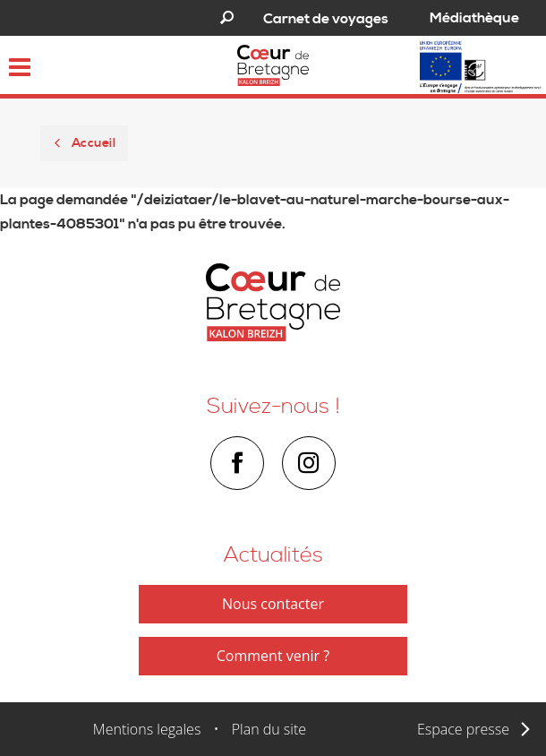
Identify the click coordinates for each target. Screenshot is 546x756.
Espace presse (463, 729)
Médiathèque (474, 18)
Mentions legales (147, 729)
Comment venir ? (273, 656)
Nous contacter (273, 604)
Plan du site (269, 729)
